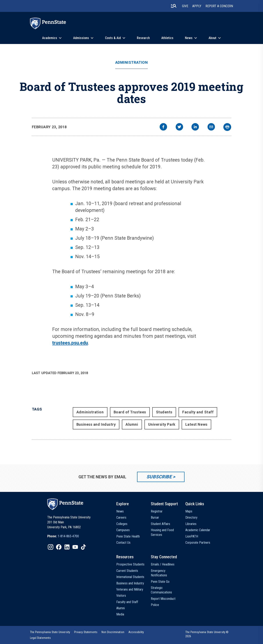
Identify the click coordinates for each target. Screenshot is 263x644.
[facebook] (163, 127)
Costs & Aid (113, 38)
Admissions (81, 38)
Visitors (121, 596)
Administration (132, 62)
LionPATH (192, 536)
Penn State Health (128, 536)
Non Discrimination (113, 632)
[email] (211, 127)
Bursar (155, 517)
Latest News (196, 424)
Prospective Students (130, 564)
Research (143, 38)
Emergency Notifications (159, 573)
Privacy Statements (86, 632)
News (189, 38)
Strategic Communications (161, 590)
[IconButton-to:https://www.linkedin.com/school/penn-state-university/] (67, 547)
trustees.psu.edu (70, 343)
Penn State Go (160, 582)
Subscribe (159, 477)
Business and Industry (96, 424)
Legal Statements (40, 638)
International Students (130, 577)
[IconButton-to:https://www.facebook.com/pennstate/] (59, 547)
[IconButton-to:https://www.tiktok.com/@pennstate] (83, 547)
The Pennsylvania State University (50, 632)
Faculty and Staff (198, 412)
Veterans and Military (130, 589)
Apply (197, 6)
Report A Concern (219, 6)
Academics (50, 38)
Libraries (191, 524)
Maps (189, 511)
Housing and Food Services (162, 532)
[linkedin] (195, 127)
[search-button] (174, 6)
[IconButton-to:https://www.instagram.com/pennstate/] (51, 547)
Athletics (167, 38)
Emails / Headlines (163, 564)
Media (120, 614)
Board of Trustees (130, 412)
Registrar (157, 511)
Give (185, 6)
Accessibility (136, 632)
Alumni (132, 424)
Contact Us (123, 543)
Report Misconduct (163, 599)
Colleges (122, 524)
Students (164, 412)
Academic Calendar (198, 530)
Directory (191, 517)
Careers (121, 517)
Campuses (123, 530)
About (212, 38)
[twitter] (179, 127)
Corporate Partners (198, 543)
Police (155, 605)
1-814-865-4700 (68, 536)
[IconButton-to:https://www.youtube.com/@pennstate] (75, 547)
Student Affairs (160, 524)
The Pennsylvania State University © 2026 (207, 634)
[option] (63, 536)
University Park (162, 424)
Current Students (127, 571)
